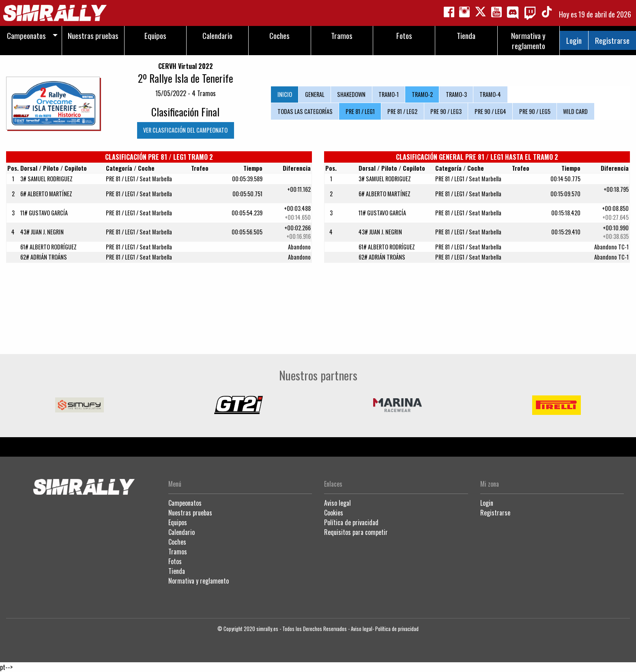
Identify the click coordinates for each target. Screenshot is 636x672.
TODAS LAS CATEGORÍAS (305, 111)
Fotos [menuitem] (404, 35)
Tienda (177, 571)
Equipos (178, 522)
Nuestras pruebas (190, 513)
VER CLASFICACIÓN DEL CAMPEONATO (185, 130)
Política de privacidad (351, 522)
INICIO (285, 94)
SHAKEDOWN (351, 94)
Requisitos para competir (356, 532)
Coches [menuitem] (279, 35)
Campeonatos (185, 503)
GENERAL (315, 94)
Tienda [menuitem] (466, 35)
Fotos (175, 561)
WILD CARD (575, 111)
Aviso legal (337, 503)
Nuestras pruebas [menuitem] (93, 35)
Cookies (334, 513)
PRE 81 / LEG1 (360, 111)
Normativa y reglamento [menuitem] (528, 41)
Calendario (182, 532)
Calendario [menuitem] (217, 35)
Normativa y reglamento (199, 581)
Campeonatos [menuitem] (26, 35)
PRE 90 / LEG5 (535, 111)
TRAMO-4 (490, 94)
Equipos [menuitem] (155, 35)
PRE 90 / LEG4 (490, 111)
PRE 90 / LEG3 (446, 111)
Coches (177, 542)
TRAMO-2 (422, 94)
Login (574, 40)
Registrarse (612, 40)
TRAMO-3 (456, 94)
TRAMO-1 (389, 94)
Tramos (178, 552)
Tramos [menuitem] (342, 35)
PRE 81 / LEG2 (402, 111)
